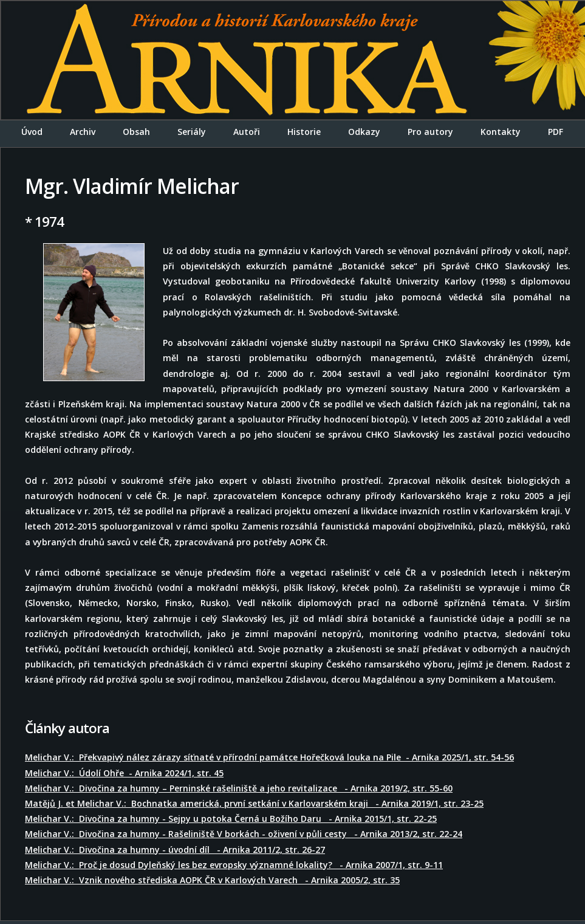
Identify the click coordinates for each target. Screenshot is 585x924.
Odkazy (364, 132)
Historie (304, 132)
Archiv (83, 132)
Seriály (192, 132)
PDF (556, 132)
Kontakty (501, 132)
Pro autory (430, 132)
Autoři (247, 132)
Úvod (32, 132)
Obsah (136, 132)
